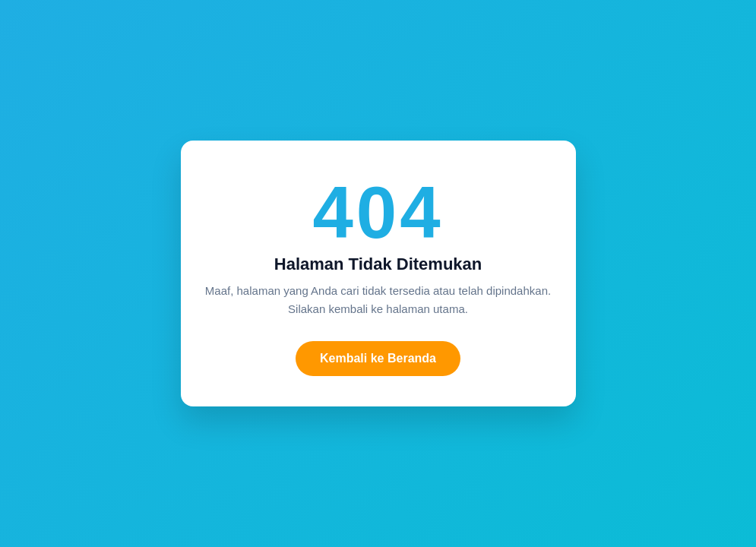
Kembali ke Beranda (378, 358)
